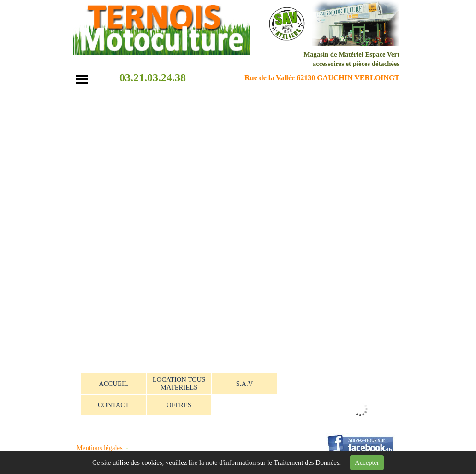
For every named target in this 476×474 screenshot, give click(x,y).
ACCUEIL (113, 384)
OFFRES (179, 405)
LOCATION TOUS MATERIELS (179, 383)
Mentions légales (100, 448)
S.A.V (245, 384)
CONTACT (113, 405)
